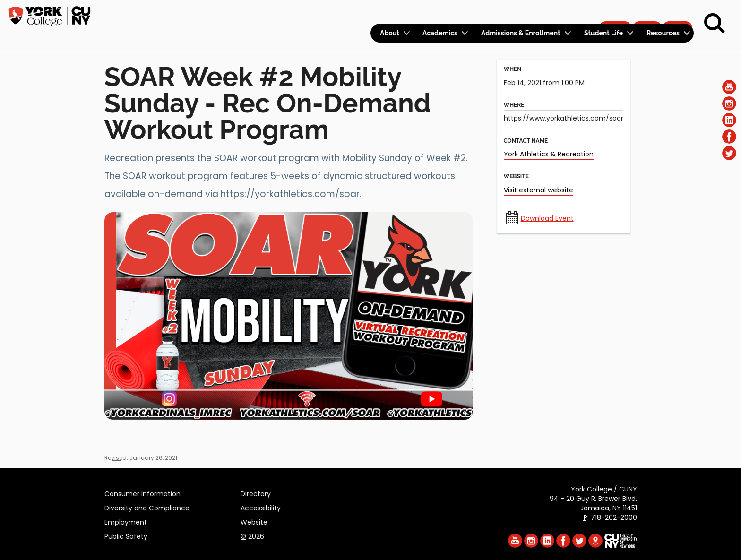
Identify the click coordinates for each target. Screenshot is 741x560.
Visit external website (539, 190)
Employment (126, 521)
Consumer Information (142, 492)
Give (647, 12)
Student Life (603, 33)
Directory (256, 492)
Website (254, 521)
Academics (440, 33)
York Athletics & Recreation (549, 154)
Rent (678, 12)
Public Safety (126, 535)
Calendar (569, 13)
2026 (252, 535)
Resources (663, 33)
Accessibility (261, 507)
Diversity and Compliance (147, 507)
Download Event (547, 218)
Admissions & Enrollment (521, 33)
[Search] (715, 24)
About (390, 33)
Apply (615, 12)
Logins (522, 13)
